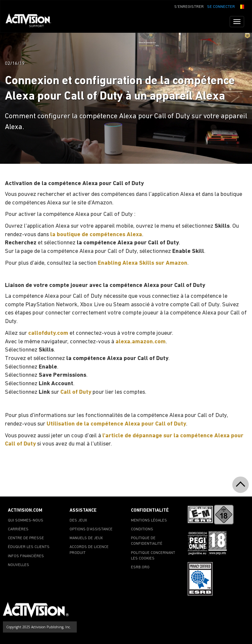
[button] (241, 6)
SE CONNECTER (221, 7)
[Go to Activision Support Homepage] (32, 22)
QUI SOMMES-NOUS (26, 521)
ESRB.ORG (140, 567)
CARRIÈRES (18, 529)
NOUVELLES (19, 565)
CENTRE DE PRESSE (26, 538)
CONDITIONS (142, 529)
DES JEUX (78, 521)
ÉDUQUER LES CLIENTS (29, 547)
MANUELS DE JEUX (86, 538)
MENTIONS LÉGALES (149, 521)
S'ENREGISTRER (189, 7)
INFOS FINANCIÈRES (26, 556)
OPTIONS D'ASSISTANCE (91, 529)
